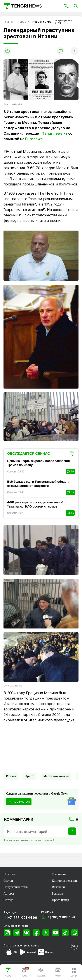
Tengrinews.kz (55, 133)
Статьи (8, 881)
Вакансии (58, 887)
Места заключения (56, 776)
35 (70, 492)
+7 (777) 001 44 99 (23, 918)
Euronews (34, 139)
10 (70, 472)
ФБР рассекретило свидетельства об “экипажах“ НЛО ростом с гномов (35, 504)
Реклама (57, 893)
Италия (11, 776)
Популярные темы (16, 887)
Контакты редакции (65, 881)
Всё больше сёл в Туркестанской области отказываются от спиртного (38, 484)
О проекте (59, 874)
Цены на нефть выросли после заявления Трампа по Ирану (39, 463)
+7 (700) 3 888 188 (60, 917)
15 (70, 513)
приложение (31, 945)
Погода (8, 900)
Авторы (9, 893)
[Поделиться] (75, 51)
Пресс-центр (60, 900)
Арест (30, 776)
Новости (9, 874)
